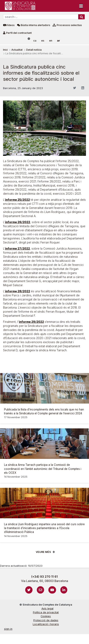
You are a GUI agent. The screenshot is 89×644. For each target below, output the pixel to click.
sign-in (8, 629)
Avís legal (47, 609)
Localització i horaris (46, 624)
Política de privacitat (46, 612)
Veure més (43, 552)
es (43, 41)
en (51, 41)
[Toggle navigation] (81, 6)
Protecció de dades (46, 620)
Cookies (46, 616)
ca (35, 41)
